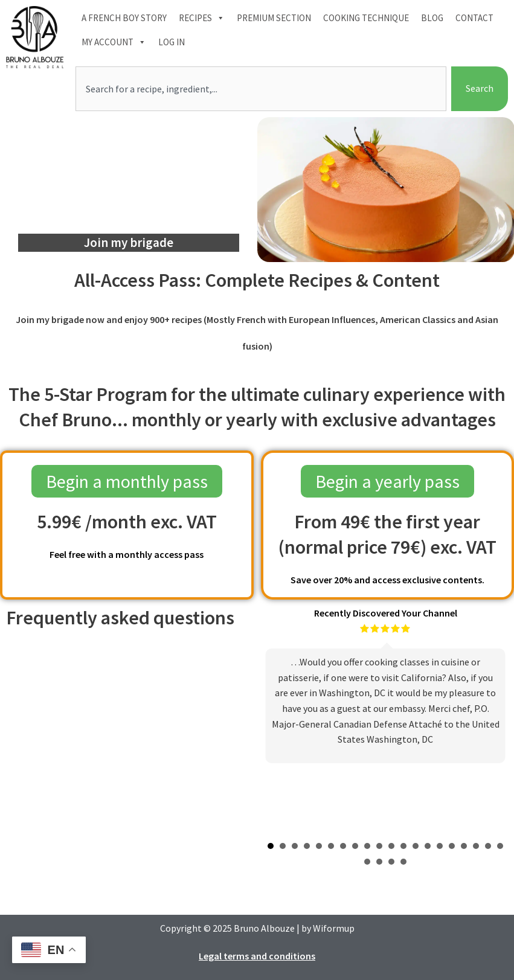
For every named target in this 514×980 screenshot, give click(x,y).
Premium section (274, 18)
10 (379, 846)
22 (379, 862)
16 (452, 846)
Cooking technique (366, 18)
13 (416, 846)
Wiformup (334, 928)
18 (476, 846)
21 (367, 862)
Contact (474, 18)
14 (428, 846)
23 (391, 862)
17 (464, 846)
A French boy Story (124, 18)
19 (488, 846)
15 (440, 846)
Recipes (202, 18)
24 (403, 862)
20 (500, 846)
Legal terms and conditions (257, 956)
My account (114, 42)
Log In (172, 42)
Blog (432, 18)
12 (403, 846)
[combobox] (261, 89)
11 (391, 846)
